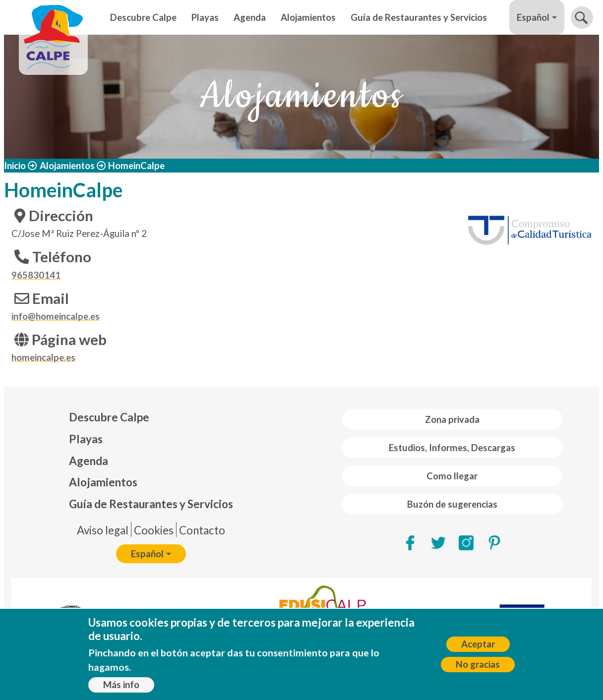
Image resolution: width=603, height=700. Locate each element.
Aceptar (478, 644)
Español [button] (533, 17)
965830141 (36, 275)
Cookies (154, 530)
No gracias (478, 664)
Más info (121, 685)
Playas (205, 17)
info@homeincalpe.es (56, 316)
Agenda (250, 17)
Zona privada (452, 419)
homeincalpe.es (43, 357)
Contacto (202, 530)
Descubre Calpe (143, 17)
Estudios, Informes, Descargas (452, 448)
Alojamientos (308, 17)
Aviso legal (103, 530)
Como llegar (452, 476)
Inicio (15, 166)
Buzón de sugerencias (452, 504)
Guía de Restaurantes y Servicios (419, 17)
